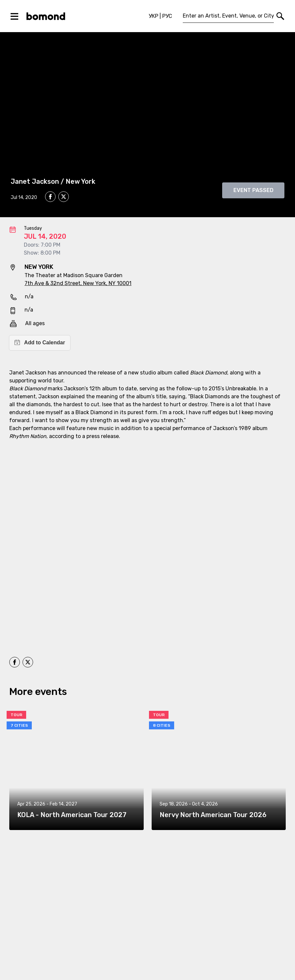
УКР (153, 16)
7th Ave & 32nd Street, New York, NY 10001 (78, 283)
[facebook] (50, 197)
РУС (167, 16)
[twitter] (64, 198)
